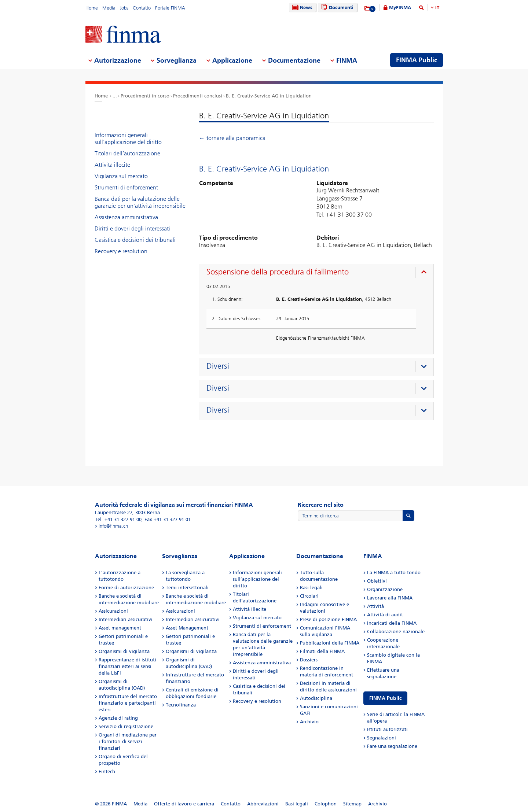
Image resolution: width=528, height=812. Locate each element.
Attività (375, 606)
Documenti (336, 8)
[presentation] (318, 273)
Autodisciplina (316, 698)
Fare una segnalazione (392, 746)
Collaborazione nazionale (396, 632)
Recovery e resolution (121, 251)
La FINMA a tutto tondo (394, 573)
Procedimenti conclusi (198, 96)
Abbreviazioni (263, 804)
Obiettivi (377, 581)
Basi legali (311, 588)
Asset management (120, 628)
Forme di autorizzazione (126, 588)
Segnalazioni (382, 738)
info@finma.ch (113, 526)
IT (437, 8)
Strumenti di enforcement (126, 187)
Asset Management (187, 628)
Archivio (309, 722)
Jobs (124, 8)
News (301, 8)
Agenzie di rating (118, 718)
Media (109, 8)
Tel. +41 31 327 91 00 (118, 519)
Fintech (107, 772)
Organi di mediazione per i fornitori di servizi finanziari (128, 741)
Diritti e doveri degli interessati (132, 228)
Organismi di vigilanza (124, 651)
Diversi (218, 366)
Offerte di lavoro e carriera (184, 804)
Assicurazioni (113, 611)
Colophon (326, 804)
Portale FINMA (170, 8)
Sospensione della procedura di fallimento (278, 272)
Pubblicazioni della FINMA (330, 643)
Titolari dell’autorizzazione (127, 153)
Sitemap (352, 804)
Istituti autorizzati (387, 729)
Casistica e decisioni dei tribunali (135, 240)
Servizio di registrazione (126, 726)
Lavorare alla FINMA (390, 598)
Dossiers (309, 660)
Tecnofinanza (181, 705)
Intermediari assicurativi (126, 619)
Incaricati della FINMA (392, 623)
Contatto (142, 8)
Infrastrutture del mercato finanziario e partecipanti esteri (128, 703)
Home (92, 8)
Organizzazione (385, 589)
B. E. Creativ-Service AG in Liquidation (269, 96)
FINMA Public (385, 698)
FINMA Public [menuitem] (417, 60)
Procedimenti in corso (145, 96)
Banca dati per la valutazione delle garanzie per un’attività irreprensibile (140, 202)
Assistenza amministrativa (126, 217)
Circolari (309, 596)
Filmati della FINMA (322, 651)
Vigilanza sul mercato (121, 176)
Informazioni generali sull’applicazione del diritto (128, 139)
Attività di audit (385, 615)
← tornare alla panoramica (232, 138)
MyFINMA (400, 8)
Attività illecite (112, 165)
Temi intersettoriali (187, 588)
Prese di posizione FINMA (328, 619)
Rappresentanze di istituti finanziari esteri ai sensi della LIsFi (127, 666)
